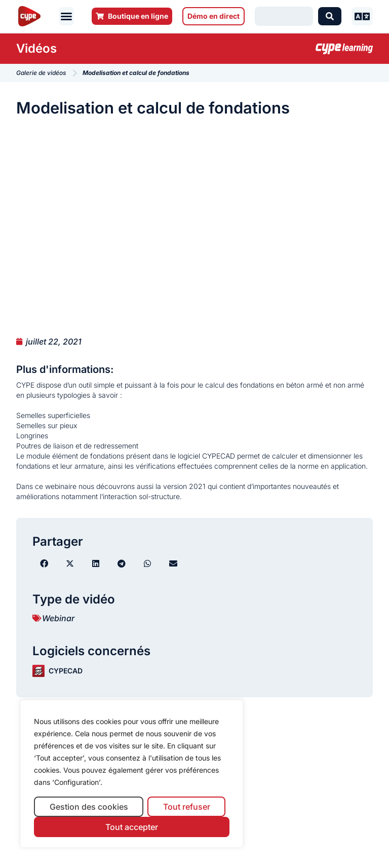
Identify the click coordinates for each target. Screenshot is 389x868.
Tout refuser (187, 807)
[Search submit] (330, 16)
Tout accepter (132, 827)
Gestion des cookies (89, 807)
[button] (66, 16)
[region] (132, 774)
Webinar (58, 618)
